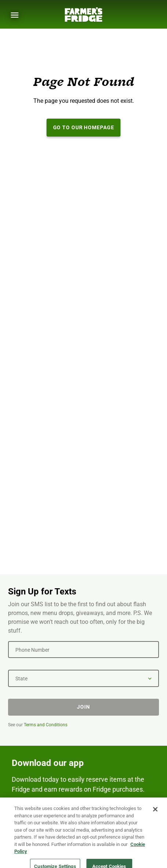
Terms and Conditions (46, 725)
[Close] (155, 814)
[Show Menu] (15, 15)
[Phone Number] (83, 650)
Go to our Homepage (84, 127)
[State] (83, 678)
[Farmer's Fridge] (83, 15)
